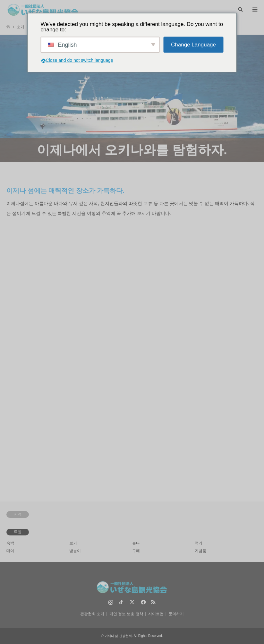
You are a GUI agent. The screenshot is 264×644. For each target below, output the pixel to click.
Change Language (193, 45)
